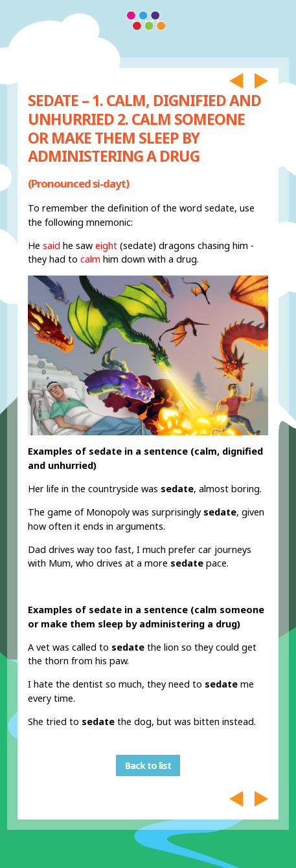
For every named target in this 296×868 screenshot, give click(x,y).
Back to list (148, 765)
